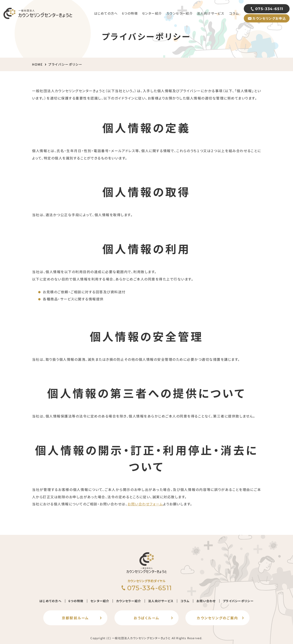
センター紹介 (100, 601)
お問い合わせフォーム (145, 504)
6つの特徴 (76, 601)
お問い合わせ (206, 601)
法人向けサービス (161, 601)
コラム (185, 601)
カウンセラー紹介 (129, 601)
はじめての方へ (50, 601)
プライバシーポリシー (238, 601)
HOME (37, 64)
